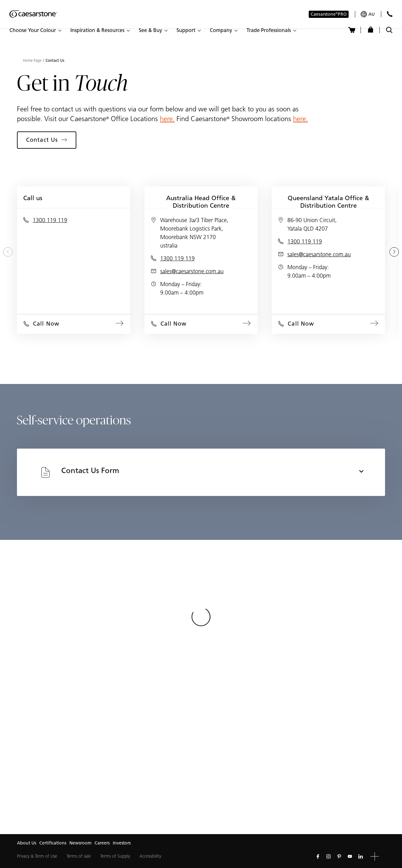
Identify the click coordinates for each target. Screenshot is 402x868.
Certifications (53, 843)
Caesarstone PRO (329, 15)
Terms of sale (79, 856)
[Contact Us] (390, 14)
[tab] (201, 472)
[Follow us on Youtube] (350, 856)
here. (167, 119)
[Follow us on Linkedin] (361, 856)
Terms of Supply (115, 856)
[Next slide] (394, 252)
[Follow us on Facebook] (318, 856)
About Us (27, 843)
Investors (122, 843)
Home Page (32, 61)
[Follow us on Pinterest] (339, 856)
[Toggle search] (389, 30)
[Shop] (371, 30)
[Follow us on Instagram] (329, 856)
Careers (102, 843)
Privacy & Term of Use (37, 856)
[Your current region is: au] (368, 14)
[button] (35, 30)
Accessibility (150, 856)
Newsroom (80, 843)
